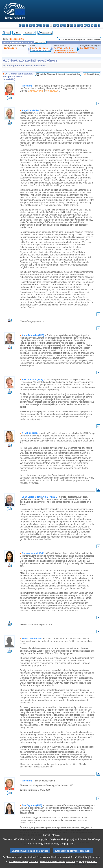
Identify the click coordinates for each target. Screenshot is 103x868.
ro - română (85, 25)
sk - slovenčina (89, 25)
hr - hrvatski (54, 25)
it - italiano (58, 25)
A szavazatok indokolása (65, 53)
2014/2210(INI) (17, 39)
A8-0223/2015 (10, 48)
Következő (28, 33)
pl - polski (78, 25)
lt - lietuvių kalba (65, 25)
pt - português (82, 25)
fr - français (48, 25)
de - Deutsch (34, 25)
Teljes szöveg (47, 33)
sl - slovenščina (92, 25)
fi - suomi (96, 25)
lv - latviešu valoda (61, 25)
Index (8, 33)
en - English (44, 25)
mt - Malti (72, 25)
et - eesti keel (37, 25)
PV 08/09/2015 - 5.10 (63, 48)
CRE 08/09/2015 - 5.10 (64, 50)
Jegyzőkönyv (93, 74)
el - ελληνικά (41, 25)
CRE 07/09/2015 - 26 (40, 50)
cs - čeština (27, 25)
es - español (24, 25)
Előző (18, 33)
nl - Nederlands (75, 25)
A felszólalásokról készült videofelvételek (60, 74)
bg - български (20, 25)
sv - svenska (99, 25)
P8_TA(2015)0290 (88, 48)
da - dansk (30, 25)
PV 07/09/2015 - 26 (39, 48)
